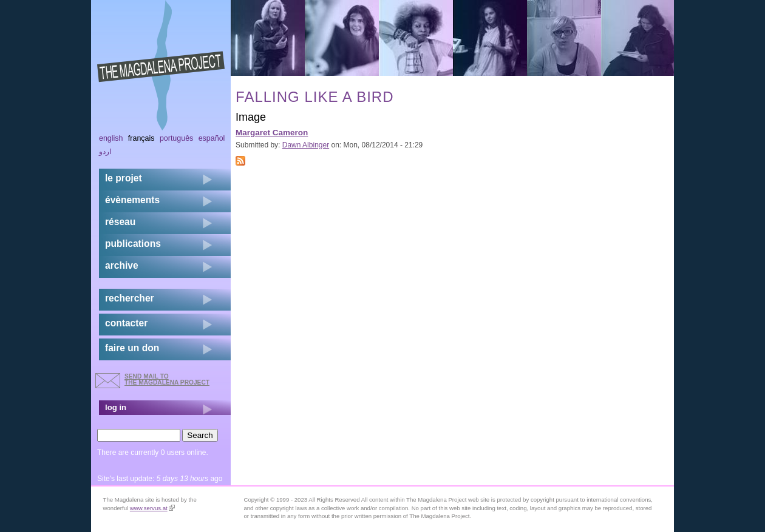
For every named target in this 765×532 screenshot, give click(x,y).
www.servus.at (152, 508)
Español (212, 138)
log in (116, 407)
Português (176, 138)
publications (133, 244)
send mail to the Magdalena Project (167, 379)
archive (122, 265)
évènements (132, 200)
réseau (120, 222)
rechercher (130, 298)
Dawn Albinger (306, 145)
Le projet (124, 178)
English (111, 138)
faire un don (132, 348)
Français (141, 138)
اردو (105, 152)
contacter (126, 323)
